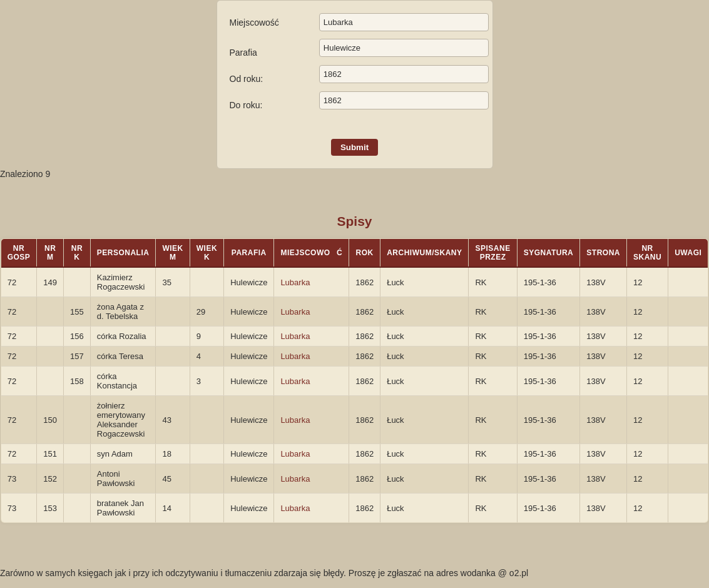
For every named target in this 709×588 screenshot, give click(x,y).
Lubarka (295, 282)
